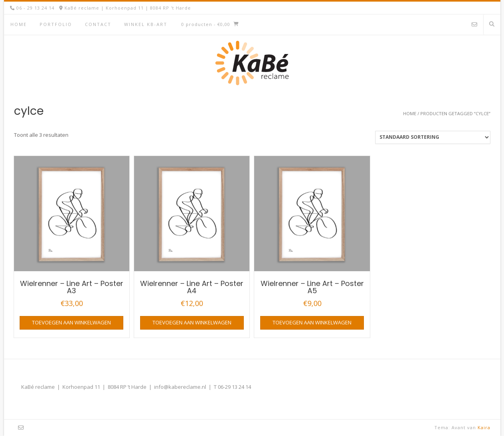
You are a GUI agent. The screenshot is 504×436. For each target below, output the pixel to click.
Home (19, 24)
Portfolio (56, 24)
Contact (98, 24)
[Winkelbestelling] (433, 137)
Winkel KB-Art (146, 24)
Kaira (484, 427)
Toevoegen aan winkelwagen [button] (71, 322)
